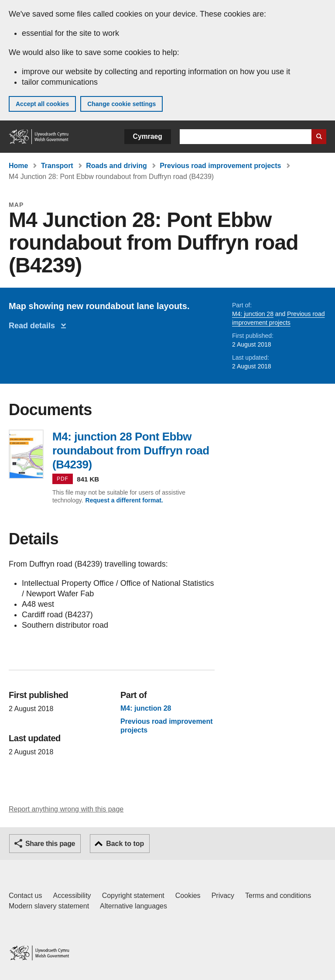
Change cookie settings (121, 104)
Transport (57, 166)
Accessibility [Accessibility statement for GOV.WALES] (72, 896)
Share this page (50, 844)
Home (18, 166)
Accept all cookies (42, 104)
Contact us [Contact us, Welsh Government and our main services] (25, 896)
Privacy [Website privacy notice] (223, 896)
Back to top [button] (125, 844)
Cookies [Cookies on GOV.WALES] (188, 896)
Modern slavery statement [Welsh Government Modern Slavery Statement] (49, 906)
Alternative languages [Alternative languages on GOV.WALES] (133, 906)
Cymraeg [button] (148, 136)
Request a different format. (124, 500)
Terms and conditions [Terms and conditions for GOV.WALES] (278, 896)
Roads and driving (116, 166)
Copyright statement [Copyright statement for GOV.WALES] (133, 896)
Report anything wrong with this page (66, 809)
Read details (34, 326)
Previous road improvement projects (220, 166)
